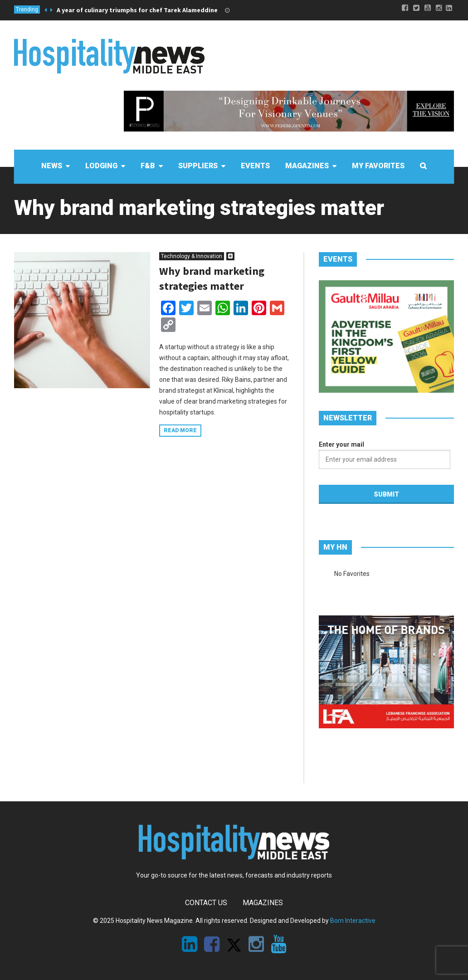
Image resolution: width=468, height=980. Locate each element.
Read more (180, 430)
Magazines (263, 903)
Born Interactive (353, 921)
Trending (27, 10)
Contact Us (206, 903)
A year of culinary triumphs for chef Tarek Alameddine (137, 10)
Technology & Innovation (192, 256)
